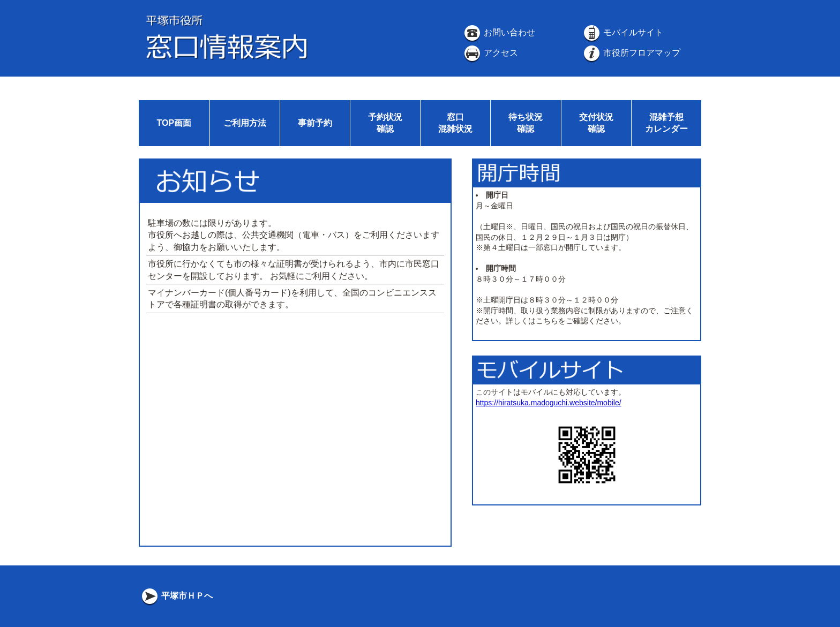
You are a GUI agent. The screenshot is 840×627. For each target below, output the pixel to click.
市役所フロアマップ (631, 53)
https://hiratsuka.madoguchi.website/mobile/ (549, 403)
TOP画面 (174, 123)
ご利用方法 (245, 123)
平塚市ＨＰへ (176, 596)
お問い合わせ (499, 32)
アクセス (490, 53)
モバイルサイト (622, 32)
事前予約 (315, 123)
